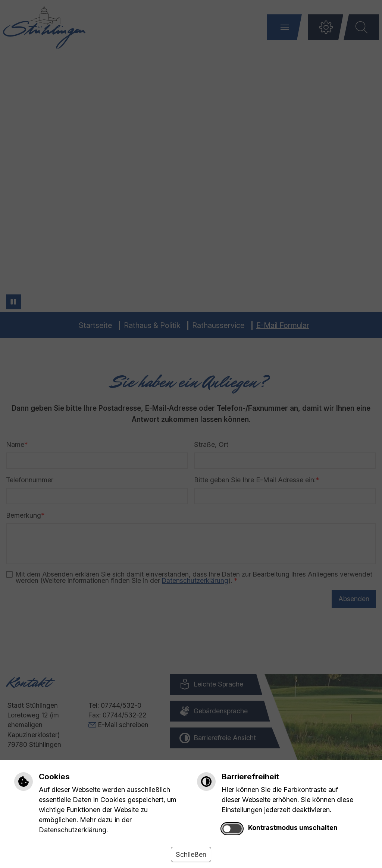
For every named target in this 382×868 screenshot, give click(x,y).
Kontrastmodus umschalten (293, 828)
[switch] (232, 829)
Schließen (191, 854)
